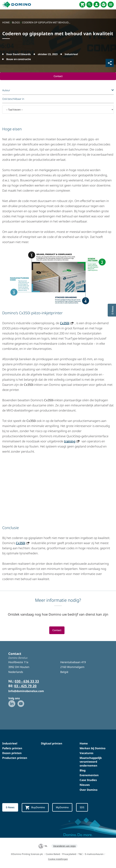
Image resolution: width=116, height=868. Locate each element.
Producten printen (15, 758)
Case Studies (88, 780)
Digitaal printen (52, 744)
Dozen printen (12, 753)
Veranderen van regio (64, 846)
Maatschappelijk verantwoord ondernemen (91, 762)
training (70, 441)
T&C (81, 854)
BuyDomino (36, 808)
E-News (10, 808)
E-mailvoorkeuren (94, 854)
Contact (58, 76)
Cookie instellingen (58, 859)
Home (84, 744)
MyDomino (64, 808)
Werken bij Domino (93, 748)
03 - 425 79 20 (25, 686)
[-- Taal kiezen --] (58, 110)
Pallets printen (12, 748)
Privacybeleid (69, 854)
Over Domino (89, 790)
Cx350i (65, 323)
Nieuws (85, 785)
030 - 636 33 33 (27, 681)
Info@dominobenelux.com (26, 691)
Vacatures (86, 753)
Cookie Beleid (53, 854)
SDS (84, 808)
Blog (83, 771)
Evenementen (89, 775)
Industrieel (10, 744)
